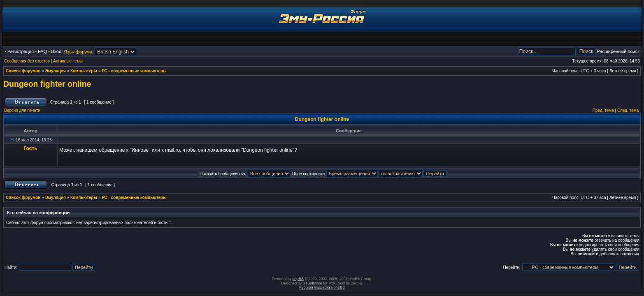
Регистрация (21, 51)
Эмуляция (56, 71)
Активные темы (68, 61)
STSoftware (313, 283)
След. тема (628, 110)
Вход (56, 51)
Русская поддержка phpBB (322, 287)
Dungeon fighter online (47, 84)
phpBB (298, 279)
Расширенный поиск (618, 51)
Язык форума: (79, 52)
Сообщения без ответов (27, 61)
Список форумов (23, 71)
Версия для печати (22, 110)
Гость (30, 148)
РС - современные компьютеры (134, 71)
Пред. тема (603, 110)
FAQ (42, 51)
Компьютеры (84, 71)
